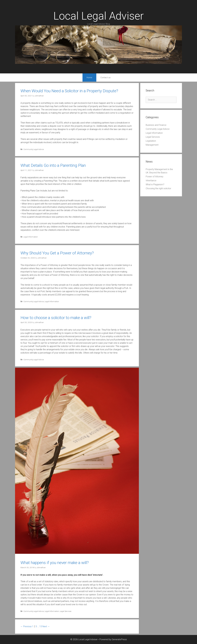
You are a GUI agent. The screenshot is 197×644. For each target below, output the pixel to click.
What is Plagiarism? (155, 184)
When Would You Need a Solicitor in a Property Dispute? (69, 91)
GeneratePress (119, 639)
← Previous (26, 626)
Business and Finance (156, 125)
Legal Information (31, 237)
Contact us (105, 78)
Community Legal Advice (34, 149)
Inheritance (151, 181)
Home (89, 78)
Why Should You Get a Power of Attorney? (57, 253)
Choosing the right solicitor (158, 188)
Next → (46, 626)
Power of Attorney (155, 177)
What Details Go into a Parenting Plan (53, 165)
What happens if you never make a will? (55, 563)
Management (152, 145)
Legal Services (66, 611)
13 (41, 626)
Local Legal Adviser (99, 16)
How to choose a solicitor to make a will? (56, 318)
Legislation (151, 141)
